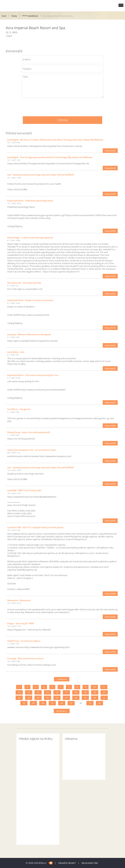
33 (33, 703)
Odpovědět (110, 151)
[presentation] (62, 106)
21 (104, 692)
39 (90, 703)
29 (85, 698)
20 (95, 692)
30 (95, 698)
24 (38, 698)
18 (76, 692)
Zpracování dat (90, 863)
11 (104, 687)
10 (94, 687)
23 (29, 698)
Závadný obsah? (67, 863)
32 (24, 703)
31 (104, 698)
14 (38, 692)
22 (19, 698)
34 (43, 703)
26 (57, 698)
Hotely (14, 16)
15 (48, 692)
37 (71, 703)
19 (85, 692)
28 (76, 698)
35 (52, 703)
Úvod (4, 16)
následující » (62, 711)
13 (29, 692)
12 (19, 692)
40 (99, 703)
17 (66, 692)
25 (48, 698)
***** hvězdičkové (30, 16)
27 (66, 698)
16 (57, 692)
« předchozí (62, 679)
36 (62, 703)
